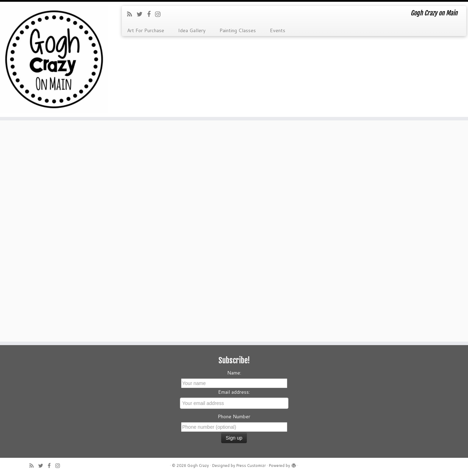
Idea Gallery (192, 30)
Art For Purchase (146, 30)
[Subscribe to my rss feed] (132, 14)
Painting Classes (238, 30)
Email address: (234, 392)
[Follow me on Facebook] (151, 14)
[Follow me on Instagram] (160, 14)
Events (278, 30)
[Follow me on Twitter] (142, 14)
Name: (234, 373)
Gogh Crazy (198, 465)
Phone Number (234, 416)
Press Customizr (251, 465)
